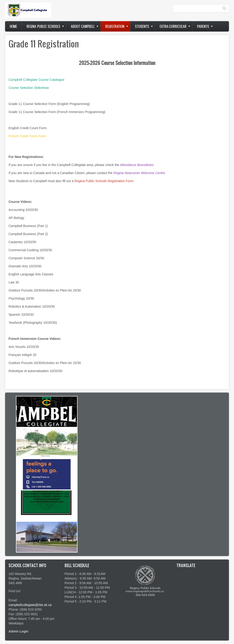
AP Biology (16, 218)
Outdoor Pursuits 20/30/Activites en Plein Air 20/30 (45, 290)
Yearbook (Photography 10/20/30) (33, 323)
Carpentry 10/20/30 (22, 242)
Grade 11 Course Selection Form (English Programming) (49, 104)
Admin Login (18, 631)
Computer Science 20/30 (26, 258)
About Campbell (83, 26)
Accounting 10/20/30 (23, 210)
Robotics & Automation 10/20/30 (32, 306)
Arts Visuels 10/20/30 (24, 347)
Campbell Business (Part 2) (28, 234)
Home (13, 26)
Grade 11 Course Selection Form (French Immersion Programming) (57, 112)
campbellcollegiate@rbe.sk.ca (30, 605)
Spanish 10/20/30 (21, 315)
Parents (203, 26)
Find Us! (15, 591)
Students (142, 26)
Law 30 (14, 282)
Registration (115, 26)
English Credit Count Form (28, 128)
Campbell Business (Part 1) (28, 226)
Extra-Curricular (173, 26)
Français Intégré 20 (22, 355)
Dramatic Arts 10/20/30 (25, 266)
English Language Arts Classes (31, 274)
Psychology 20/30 (21, 298)
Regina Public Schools (43, 26)
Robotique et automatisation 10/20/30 (35, 371)
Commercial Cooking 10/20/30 (30, 250)
